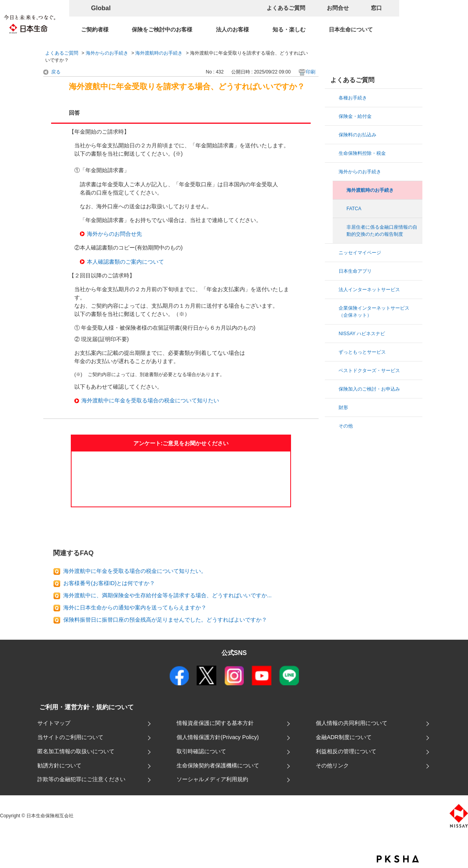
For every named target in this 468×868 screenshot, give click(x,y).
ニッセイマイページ (360, 253)
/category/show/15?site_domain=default (332, 135)
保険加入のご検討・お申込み (369, 389)
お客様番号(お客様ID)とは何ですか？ (109, 583)
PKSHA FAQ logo (398, 859)
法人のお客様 (232, 29)
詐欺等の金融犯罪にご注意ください (81, 779)
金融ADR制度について (344, 737)
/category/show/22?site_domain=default (332, 389)
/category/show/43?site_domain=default (332, 352)
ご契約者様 (95, 29)
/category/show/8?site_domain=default (332, 116)
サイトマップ (54, 723)
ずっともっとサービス (362, 352)
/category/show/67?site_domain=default (332, 334)
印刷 (311, 72)
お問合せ (338, 8)
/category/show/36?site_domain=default (332, 153)
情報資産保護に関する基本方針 (215, 723)
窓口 (376, 8)
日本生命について (351, 29)
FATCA (354, 209)
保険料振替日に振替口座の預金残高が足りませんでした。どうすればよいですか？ (165, 620)
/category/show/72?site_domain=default (332, 407)
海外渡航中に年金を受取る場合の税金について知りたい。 (135, 571)
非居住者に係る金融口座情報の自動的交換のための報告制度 (382, 231)
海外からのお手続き (107, 53)
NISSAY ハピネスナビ (362, 334)
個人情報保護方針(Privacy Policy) (218, 737)
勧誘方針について (59, 765)
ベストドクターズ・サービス (369, 371)
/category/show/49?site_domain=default (332, 271)
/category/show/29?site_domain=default (332, 253)
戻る (56, 72)
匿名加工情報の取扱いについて (76, 751)
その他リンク (332, 765)
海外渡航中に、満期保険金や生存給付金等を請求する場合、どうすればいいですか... (168, 595)
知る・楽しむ (289, 29)
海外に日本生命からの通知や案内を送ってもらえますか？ (135, 607)
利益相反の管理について (346, 751)
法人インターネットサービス (369, 290)
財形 (343, 407)
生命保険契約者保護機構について (218, 765)
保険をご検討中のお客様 (162, 29)
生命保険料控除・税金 (362, 153)
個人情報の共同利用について (352, 723)
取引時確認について (201, 751)
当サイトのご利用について (70, 737)
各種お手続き (353, 98)
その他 (346, 426)
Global (101, 8)
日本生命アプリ (355, 271)
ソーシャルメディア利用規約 (212, 779)
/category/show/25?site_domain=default (332, 308)
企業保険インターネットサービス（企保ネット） (374, 312)
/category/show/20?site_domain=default (332, 172)
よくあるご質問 (286, 8)
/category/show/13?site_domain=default (332, 98)
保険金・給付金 (355, 116)
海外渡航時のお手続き (159, 53)
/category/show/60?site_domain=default (332, 426)
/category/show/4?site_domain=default (332, 290)
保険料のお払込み (357, 135)
